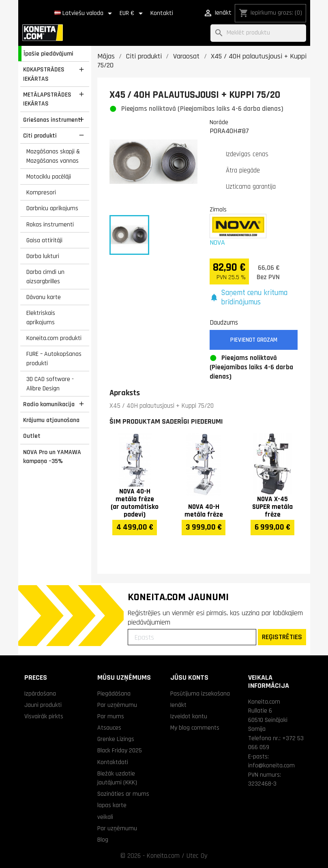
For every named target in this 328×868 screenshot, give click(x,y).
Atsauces (109, 728)
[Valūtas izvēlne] (133, 13)
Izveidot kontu (189, 716)
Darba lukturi (43, 256)
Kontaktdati (113, 762)
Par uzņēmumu (117, 705)
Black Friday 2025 (120, 750)
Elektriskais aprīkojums (41, 318)
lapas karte (112, 805)
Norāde (219, 122)
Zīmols (218, 209)
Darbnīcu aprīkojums (52, 208)
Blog (103, 840)
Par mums (111, 716)
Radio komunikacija (49, 404)
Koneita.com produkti (54, 338)
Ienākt (178, 705)
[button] (254, 298)
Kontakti (162, 13)
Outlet (32, 436)
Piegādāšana (114, 694)
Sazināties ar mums (123, 794)
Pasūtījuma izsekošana (200, 694)
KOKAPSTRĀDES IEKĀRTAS (44, 74)
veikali (105, 817)
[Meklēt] (258, 33)
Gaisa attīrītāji (44, 240)
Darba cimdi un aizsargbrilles (45, 277)
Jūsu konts (189, 677)
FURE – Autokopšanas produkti (54, 359)
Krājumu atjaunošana (51, 420)
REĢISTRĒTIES (282, 637)
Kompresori (41, 192)
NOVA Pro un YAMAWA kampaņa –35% (52, 457)
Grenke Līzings (116, 739)
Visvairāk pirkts (44, 716)
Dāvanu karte (44, 297)
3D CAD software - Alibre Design (50, 384)
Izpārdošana (40, 694)
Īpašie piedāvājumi (48, 54)
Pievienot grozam (254, 340)
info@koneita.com (271, 765)
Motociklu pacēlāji (49, 177)
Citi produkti (40, 136)
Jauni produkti (43, 705)
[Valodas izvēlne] (85, 13)
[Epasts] (192, 637)
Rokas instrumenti (50, 224)
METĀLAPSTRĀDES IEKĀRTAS (47, 99)
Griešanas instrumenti (53, 120)
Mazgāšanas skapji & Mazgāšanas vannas (53, 156)
